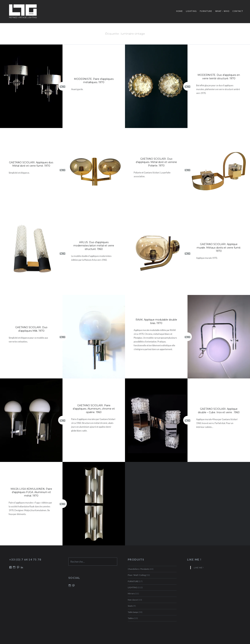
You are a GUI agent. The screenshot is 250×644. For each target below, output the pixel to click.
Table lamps (133, 612)
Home (179, 11)
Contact (238, 11)
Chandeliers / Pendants (139, 569)
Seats (130, 606)
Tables (131, 618)
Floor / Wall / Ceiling (137, 575)
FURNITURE (206, 11)
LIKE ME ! (194, 559)
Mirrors (131, 593)
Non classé (133, 600)
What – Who (222, 11)
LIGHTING (191, 11)
